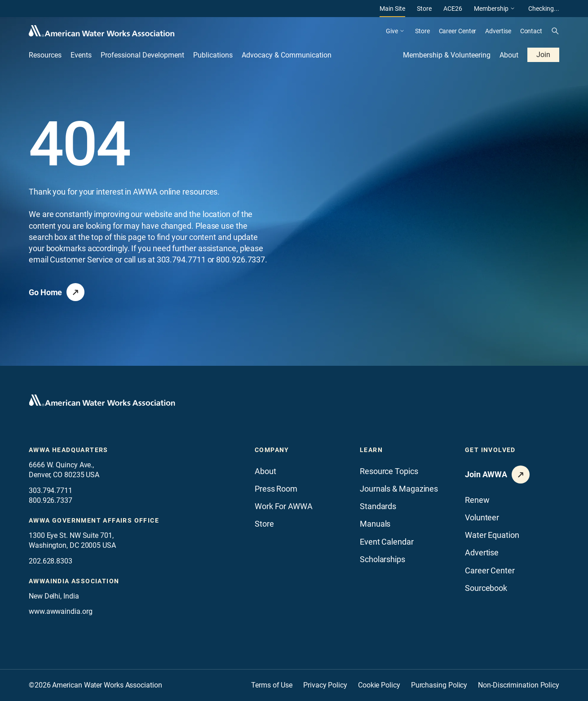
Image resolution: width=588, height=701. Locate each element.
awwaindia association (74, 581)
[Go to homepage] (102, 400)
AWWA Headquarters (69, 450)
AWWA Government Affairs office (94, 520)
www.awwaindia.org (60, 611)
